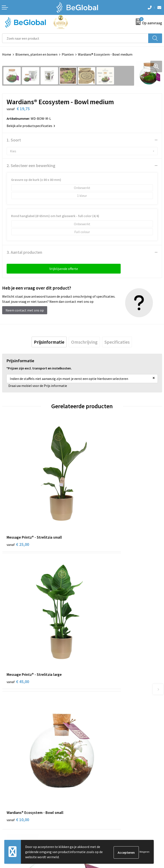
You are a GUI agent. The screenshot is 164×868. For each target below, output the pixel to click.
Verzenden (151, 819)
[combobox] (75, 38)
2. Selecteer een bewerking (31, 165)
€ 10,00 (18, 605)
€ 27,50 (98, 605)
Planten (68, 54)
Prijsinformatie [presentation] (49, 342)
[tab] (49, 342)
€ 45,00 (98, 505)
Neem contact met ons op (25, 310)
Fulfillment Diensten (100, 690)
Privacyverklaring (15, 776)
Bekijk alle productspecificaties (31, 126)
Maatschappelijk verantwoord (106, 684)
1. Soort (14, 140)
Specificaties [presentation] (117, 342)
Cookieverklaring (15, 769)
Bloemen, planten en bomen (36, 54)
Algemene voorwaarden (19, 763)
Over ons (91, 677)
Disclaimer (10, 782)
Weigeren (144, 852)
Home (7, 54)
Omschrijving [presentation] (84, 342)
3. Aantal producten (24, 252)
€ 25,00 (18, 505)
